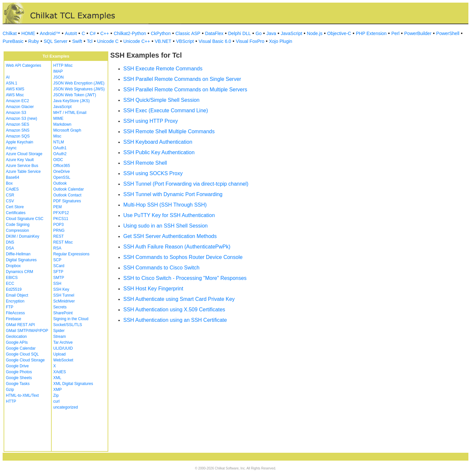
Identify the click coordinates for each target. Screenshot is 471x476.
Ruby (34, 41)
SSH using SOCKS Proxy (153, 173)
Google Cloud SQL (22, 354)
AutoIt (71, 33)
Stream (60, 337)
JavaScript (292, 33)
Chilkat (10, 33)
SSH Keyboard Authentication (158, 142)
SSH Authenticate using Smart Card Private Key (179, 299)
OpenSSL (62, 177)
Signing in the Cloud (71, 319)
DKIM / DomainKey (23, 236)
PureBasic (13, 41)
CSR (10, 195)
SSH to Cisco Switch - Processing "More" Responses (185, 278)
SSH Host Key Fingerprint (153, 289)
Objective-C (339, 33)
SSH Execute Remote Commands (163, 69)
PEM (58, 207)
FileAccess (15, 313)
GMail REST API (20, 325)
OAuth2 (60, 154)
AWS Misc (15, 95)
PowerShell (448, 33)
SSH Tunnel (64, 295)
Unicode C (108, 41)
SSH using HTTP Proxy (151, 121)
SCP (57, 260)
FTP (10, 307)
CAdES (12, 189)
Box (9, 183)
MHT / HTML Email (70, 113)
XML (57, 378)
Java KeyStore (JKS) (71, 101)
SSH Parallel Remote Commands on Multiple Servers (185, 90)
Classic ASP (188, 33)
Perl (395, 33)
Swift (77, 41)
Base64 (13, 177)
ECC (10, 284)
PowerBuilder (418, 33)
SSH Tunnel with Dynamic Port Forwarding (173, 194)
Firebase (14, 319)
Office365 (62, 166)
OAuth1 (60, 148)
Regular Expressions (71, 254)
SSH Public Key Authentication (159, 152)
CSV (10, 201)
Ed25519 (14, 289)
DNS (10, 242)
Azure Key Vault (20, 160)
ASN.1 (12, 83)
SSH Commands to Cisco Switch (161, 268)
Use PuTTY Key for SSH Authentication (169, 215)
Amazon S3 (16, 113)
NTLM (59, 142)
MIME (58, 119)
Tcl (89, 41)
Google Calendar (21, 348)
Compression (17, 230)
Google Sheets (19, 378)
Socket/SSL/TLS (68, 325)
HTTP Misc (63, 65)
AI (8, 77)
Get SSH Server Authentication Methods (170, 236)
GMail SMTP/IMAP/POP (27, 331)
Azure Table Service (23, 172)
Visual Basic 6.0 (215, 41)
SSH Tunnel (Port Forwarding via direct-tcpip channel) (186, 184)
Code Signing (18, 225)
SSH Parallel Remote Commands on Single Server (182, 79)
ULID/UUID (63, 348)
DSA (10, 248)
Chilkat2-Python (130, 33)
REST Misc (63, 242)
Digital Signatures (21, 260)
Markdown (62, 124)
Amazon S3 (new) (21, 119)
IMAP (58, 71)
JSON (59, 77)
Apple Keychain (19, 142)
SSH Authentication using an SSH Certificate (175, 320)
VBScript (185, 41)
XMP (58, 390)
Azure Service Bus (22, 166)
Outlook (60, 183)
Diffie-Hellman (18, 254)
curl (56, 401)
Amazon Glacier (20, 107)
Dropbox (13, 266)
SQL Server (56, 41)
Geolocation (16, 337)
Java (271, 33)
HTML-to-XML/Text (22, 395)
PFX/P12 (61, 213)
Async (11, 148)
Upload (60, 354)
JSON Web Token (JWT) (75, 95)
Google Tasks (18, 384)
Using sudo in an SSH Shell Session (166, 226)
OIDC (58, 160)
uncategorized (66, 407)
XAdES (60, 372)
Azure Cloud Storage (24, 154)
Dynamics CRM (19, 272)
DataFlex (214, 33)
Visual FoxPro (250, 41)
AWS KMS (15, 89)
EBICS (12, 278)
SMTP (59, 278)
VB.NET (163, 41)
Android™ (50, 33)
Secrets (60, 307)
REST (59, 236)
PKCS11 (61, 219)
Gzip (10, 390)
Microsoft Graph (67, 130)
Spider (59, 331)
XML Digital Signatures (73, 384)
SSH (57, 284)
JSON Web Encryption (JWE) (79, 83)
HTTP (11, 401)
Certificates (16, 213)
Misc (57, 136)
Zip (56, 395)
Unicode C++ (137, 41)
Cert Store (15, 207)
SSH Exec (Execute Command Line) (166, 110)
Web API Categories (24, 65)
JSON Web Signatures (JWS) (79, 89)
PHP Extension (371, 33)
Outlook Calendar (69, 189)
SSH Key (61, 289)
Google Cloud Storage (25, 360)
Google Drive (17, 366)
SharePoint (63, 313)
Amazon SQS (18, 136)
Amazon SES (17, 124)
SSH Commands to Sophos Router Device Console (183, 257)
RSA (57, 248)
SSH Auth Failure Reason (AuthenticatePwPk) (177, 247)
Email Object (17, 295)
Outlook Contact (67, 195)
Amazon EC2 (17, 101)
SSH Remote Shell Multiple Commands (169, 131)
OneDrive (62, 172)
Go (259, 33)
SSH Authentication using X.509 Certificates (174, 310)
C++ (105, 33)
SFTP (58, 272)
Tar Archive (63, 342)
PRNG (59, 230)
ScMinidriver (64, 301)
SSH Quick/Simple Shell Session (161, 100)
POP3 (59, 225)
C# (93, 33)
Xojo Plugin (281, 41)
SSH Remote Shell (145, 163)
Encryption (15, 301)
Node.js (314, 33)
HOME (28, 33)
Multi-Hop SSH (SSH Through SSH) (165, 205)
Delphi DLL (239, 33)
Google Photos (19, 372)
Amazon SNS (18, 130)
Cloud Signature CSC (25, 219)
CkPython (161, 33)
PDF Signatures (67, 201)
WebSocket (63, 360)
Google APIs (17, 342)
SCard (59, 266)
